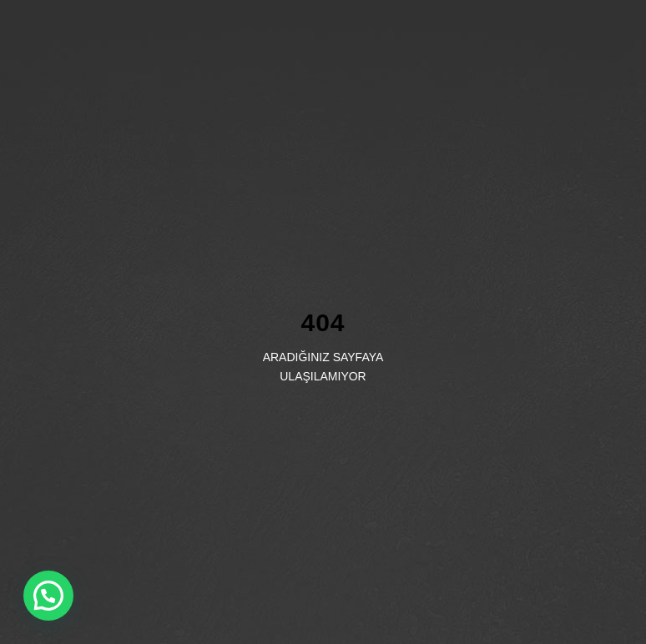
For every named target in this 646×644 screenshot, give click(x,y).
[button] (48, 596)
